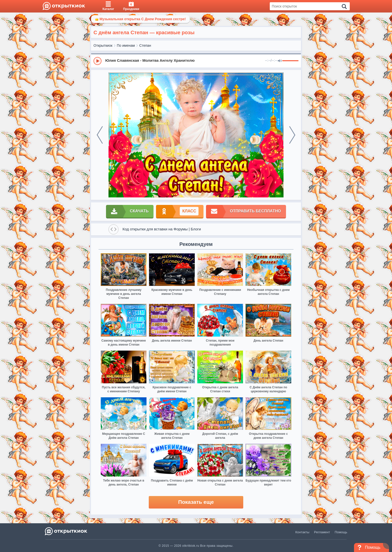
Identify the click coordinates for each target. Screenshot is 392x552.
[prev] (100, 135)
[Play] (97, 61)
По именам (126, 45)
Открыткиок (103, 45)
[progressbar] (290, 61)
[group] (196, 61)
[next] (292, 135)
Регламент (322, 532)
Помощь (341, 532)
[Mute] (280, 61)
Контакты (302, 532)
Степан (145, 45)
